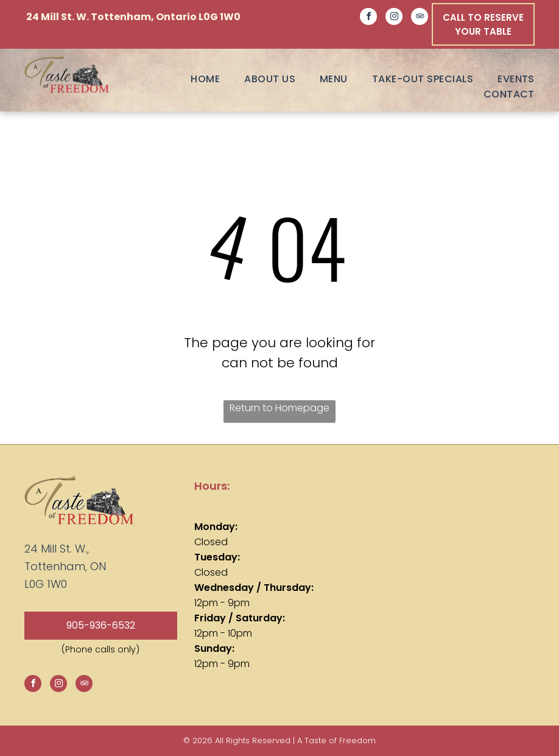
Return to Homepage (279, 408)
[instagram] (394, 18)
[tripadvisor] (420, 18)
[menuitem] (193, 79)
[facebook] (368, 18)
